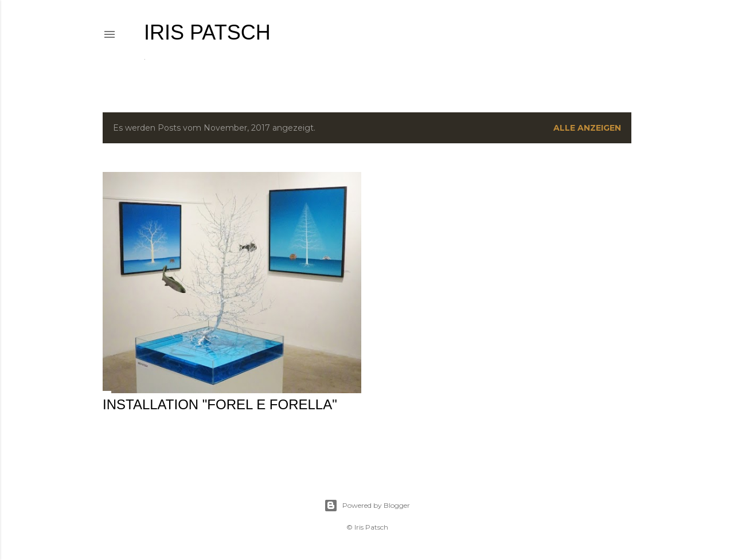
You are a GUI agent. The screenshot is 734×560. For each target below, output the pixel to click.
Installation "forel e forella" (220, 404)
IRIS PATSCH (207, 32)
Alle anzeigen (587, 128)
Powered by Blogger (367, 506)
